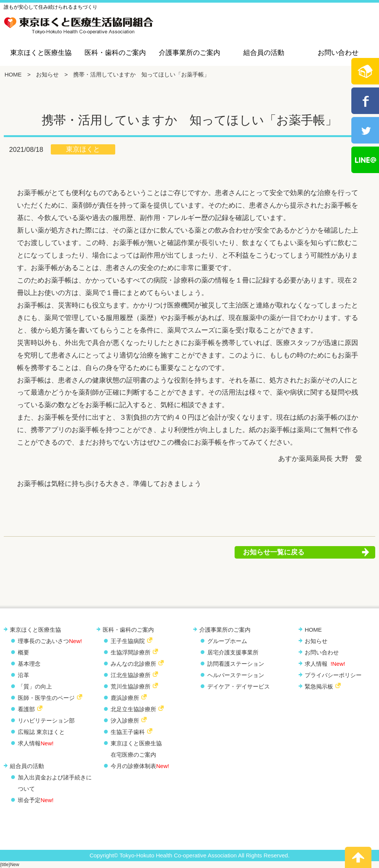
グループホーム (227, 641)
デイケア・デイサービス (239, 686)
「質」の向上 (35, 686)
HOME (13, 74)
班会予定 (36, 800)
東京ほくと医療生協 (41, 53)
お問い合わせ (338, 53)
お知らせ (47, 74)
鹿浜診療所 (125, 698)
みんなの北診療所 (133, 664)
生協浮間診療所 (131, 652)
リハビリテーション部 (46, 720)
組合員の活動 (264, 53)
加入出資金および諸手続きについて (55, 783)
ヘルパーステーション (236, 675)
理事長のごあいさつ (50, 641)
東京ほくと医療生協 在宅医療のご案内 (136, 749)
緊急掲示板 (319, 686)
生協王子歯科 (128, 732)
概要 (23, 652)
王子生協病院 (128, 641)
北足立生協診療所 (133, 709)
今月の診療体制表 (140, 766)
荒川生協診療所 (131, 686)
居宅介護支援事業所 (233, 652)
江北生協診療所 (131, 675)
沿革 (23, 675)
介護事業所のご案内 (189, 53)
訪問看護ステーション (236, 664)
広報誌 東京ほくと (41, 732)
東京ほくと (83, 149)
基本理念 (29, 664)
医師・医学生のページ (46, 698)
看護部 (26, 709)
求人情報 (36, 743)
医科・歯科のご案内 (115, 53)
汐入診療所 (125, 720)
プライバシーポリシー (333, 675)
